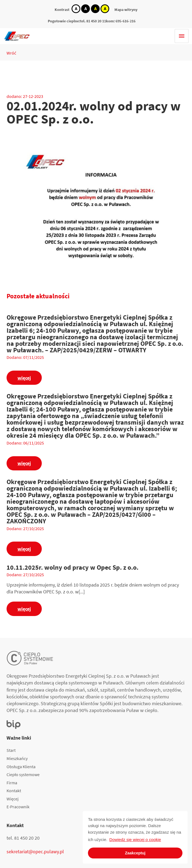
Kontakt (14, 791)
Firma (12, 783)
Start (11, 750)
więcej (24, 378)
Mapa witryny (126, 10)
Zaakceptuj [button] (135, 853)
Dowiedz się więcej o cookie (135, 840)
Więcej (13, 799)
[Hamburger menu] (182, 36)
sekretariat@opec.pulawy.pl (35, 852)
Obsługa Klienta (21, 767)
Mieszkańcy (17, 758)
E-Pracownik (18, 807)
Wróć (11, 53)
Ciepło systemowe (23, 774)
